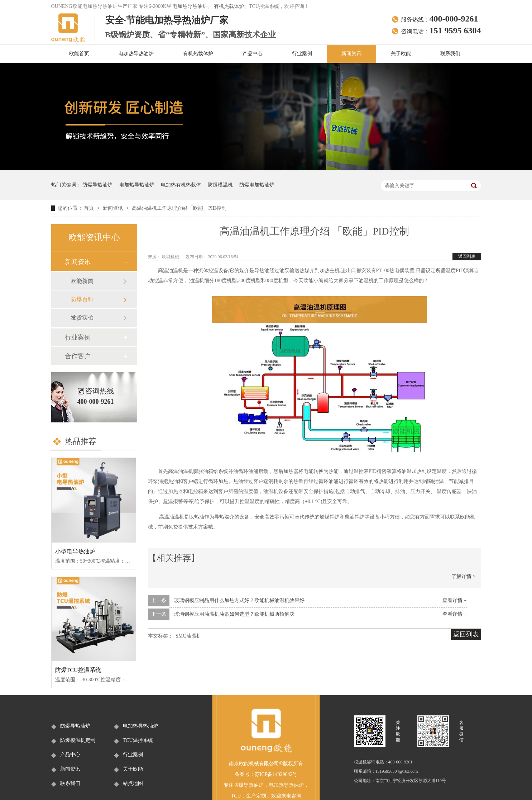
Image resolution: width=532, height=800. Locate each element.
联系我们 (450, 54)
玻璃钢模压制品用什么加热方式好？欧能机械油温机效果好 (239, 600)
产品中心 (253, 54)
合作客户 (78, 356)
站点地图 (133, 783)
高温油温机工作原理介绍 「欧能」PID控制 (179, 208)
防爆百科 (82, 299)
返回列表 (467, 256)
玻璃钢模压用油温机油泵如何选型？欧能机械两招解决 (234, 614)
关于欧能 (401, 54)
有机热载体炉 (229, 6)
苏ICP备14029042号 (276, 774)
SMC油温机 (188, 636)
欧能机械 (171, 257)
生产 (251, 796)
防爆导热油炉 (97, 185)
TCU (236, 796)
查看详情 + (454, 600)
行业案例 (302, 54)
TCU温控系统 (138, 740)
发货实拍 (82, 318)
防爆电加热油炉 (257, 185)
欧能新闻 (82, 281)
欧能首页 (79, 54)
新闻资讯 (351, 54)
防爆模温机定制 (78, 740)
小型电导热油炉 (75, 551)
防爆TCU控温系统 (78, 670)
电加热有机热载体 (181, 185)
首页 (90, 208)
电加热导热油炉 (190, 6)
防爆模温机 (220, 185)
